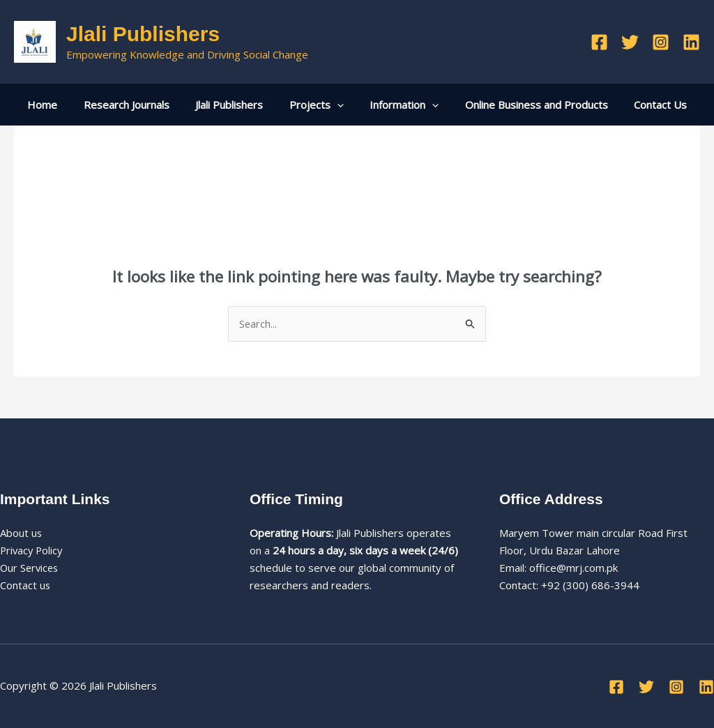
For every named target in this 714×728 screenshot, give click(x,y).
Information (399, 105)
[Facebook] (599, 42)
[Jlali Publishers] (35, 40)
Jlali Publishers (143, 34)
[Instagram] (661, 42)
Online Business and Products (526, 105)
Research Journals (137, 105)
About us (21, 533)
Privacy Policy (33, 550)
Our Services (31, 568)
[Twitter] (630, 42)
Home (58, 105)
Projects (317, 105)
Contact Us (645, 105)
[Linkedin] (691, 42)
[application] (337, 105)
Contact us (25, 585)
